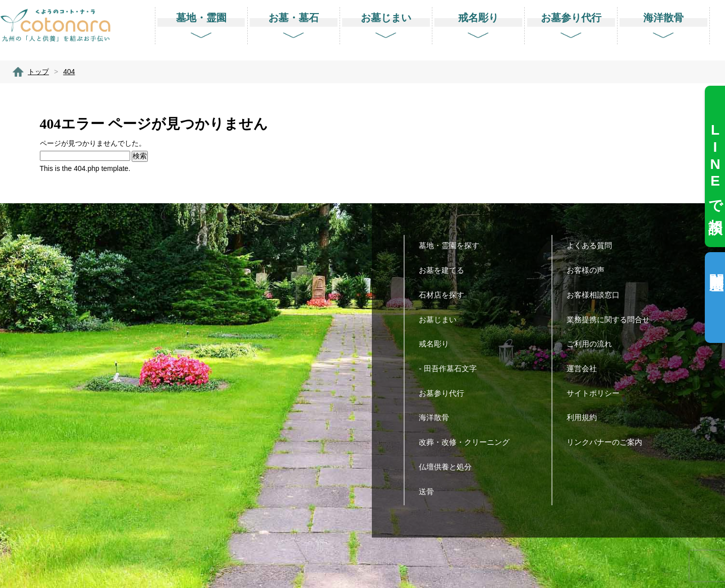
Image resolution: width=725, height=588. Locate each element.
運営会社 (585, 368)
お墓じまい (441, 319)
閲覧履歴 (716, 266)
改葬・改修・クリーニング (468, 442)
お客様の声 (589, 270)
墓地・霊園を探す (453, 245)
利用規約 (585, 417)
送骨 (430, 491)
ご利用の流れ (593, 344)
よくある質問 (593, 245)
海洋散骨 (438, 417)
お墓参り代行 (445, 393)
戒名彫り (438, 344)
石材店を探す (445, 295)
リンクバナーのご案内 (608, 442)
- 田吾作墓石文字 (451, 368)
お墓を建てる (445, 270)
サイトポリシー (597, 393)
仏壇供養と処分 (449, 467)
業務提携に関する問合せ (612, 319)
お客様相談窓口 (597, 295)
